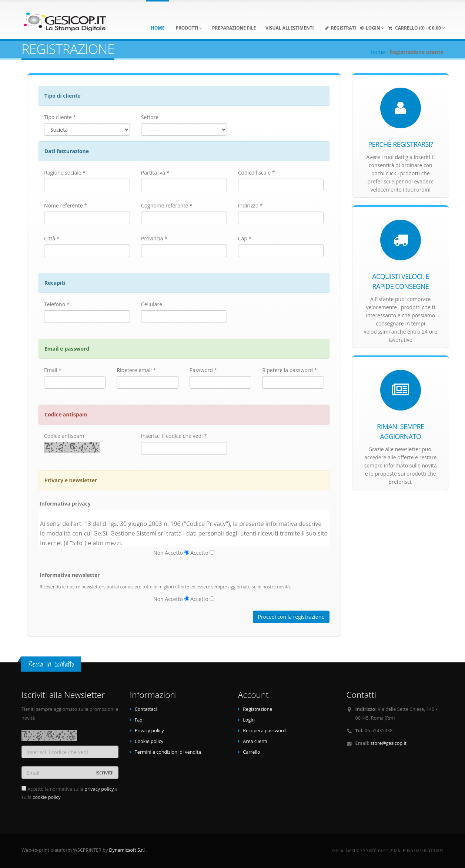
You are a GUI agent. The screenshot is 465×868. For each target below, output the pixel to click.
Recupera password (264, 731)
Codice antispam (64, 436)
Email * (53, 370)
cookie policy (46, 797)
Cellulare (152, 304)
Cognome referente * (167, 205)
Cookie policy (149, 741)
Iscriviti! (105, 772)
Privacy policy (149, 731)
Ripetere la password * (290, 370)
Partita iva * (155, 173)
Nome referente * (66, 205)
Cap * (245, 238)
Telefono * (57, 304)
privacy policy (99, 789)
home (378, 52)
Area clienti (255, 741)
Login (249, 720)
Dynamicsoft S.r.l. (128, 850)
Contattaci (146, 709)
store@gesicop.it (389, 743)
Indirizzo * (250, 205)
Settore (150, 117)
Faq (139, 720)
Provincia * (154, 238)
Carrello (251, 752)
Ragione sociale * (65, 173)
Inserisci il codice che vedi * (174, 436)
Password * (203, 370)
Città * (52, 238)
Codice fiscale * (257, 173)
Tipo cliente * (60, 117)
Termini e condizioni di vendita (168, 752)
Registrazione (257, 709)
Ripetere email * (136, 370)
